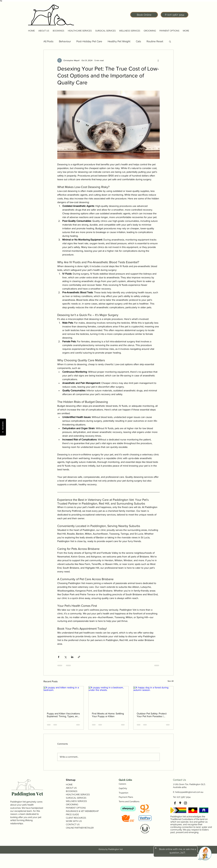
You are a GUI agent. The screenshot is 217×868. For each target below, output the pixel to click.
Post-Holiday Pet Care (89, 41)
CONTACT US (73, 824)
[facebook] (175, 803)
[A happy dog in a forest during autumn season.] (153, 697)
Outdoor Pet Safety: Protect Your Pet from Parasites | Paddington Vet (152, 715)
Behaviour (65, 41)
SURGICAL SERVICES (76, 798)
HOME (69, 785)
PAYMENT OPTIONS (76, 808)
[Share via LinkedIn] (72, 657)
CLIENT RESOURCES (76, 818)
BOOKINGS (72, 791)
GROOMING (72, 804)
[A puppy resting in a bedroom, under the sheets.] (109, 697)
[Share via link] (79, 657)
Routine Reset (155, 41)
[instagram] (185, 803)
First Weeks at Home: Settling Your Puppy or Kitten (108, 715)
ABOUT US (71, 788)
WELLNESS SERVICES (76, 801)
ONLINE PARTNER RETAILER (80, 828)
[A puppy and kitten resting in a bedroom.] (64, 697)
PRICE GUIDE (72, 814)
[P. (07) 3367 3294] (175, 15)
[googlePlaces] (180, 803)
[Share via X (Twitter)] (65, 657)
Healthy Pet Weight (119, 41)
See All (171, 681)
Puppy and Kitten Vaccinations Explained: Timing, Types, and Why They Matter (63, 715)
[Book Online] (144, 15)
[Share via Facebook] (59, 657)
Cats (138, 41)
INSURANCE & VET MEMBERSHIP (82, 811)
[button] (44, 31)
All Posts (48, 41)
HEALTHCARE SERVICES (78, 795)
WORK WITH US (74, 821)
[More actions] (158, 60)
